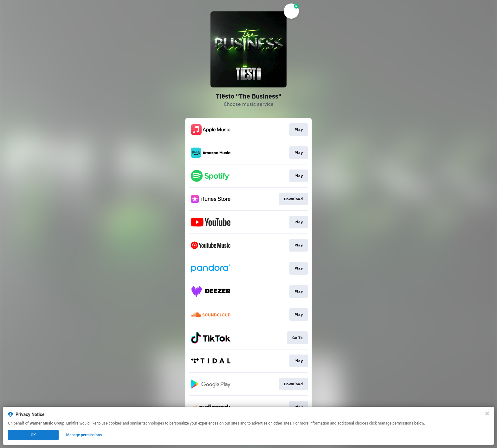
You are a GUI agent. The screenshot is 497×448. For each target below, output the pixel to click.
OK (33, 435)
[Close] (487, 413)
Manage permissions (84, 435)
